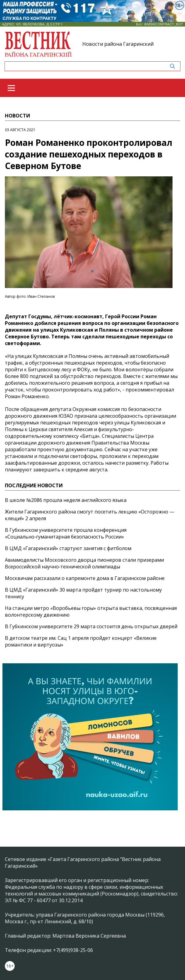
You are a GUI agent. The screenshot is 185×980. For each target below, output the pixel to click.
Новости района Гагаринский (118, 44)
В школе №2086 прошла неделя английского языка (66, 500)
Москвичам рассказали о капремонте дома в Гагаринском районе (85, 578)
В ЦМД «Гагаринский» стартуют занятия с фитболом (68, 548)
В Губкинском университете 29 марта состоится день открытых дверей (91, 626)
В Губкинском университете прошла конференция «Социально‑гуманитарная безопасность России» (66, 533)
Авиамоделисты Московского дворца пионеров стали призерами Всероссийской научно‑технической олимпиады (84, 563)
